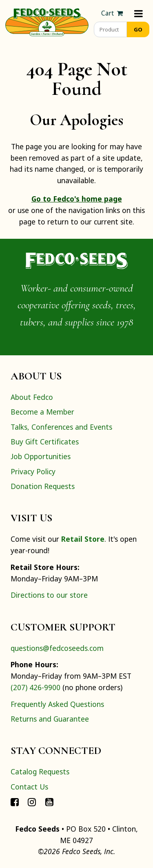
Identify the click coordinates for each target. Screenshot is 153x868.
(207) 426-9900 (35, 687)
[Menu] (139, 13)
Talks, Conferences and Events (61, 427)
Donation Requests (43, 486)
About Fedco (32, 397)
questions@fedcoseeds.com (57, 648)
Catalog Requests (40, 772)
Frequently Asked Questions (57, 704)
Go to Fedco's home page (77, 199)
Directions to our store (49, 595)
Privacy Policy (33, 471)
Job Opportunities (41, 456)
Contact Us (29, 787)
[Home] (47, 21)
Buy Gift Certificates (45, 442)
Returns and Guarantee (50, 719)
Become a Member (42, 412)
